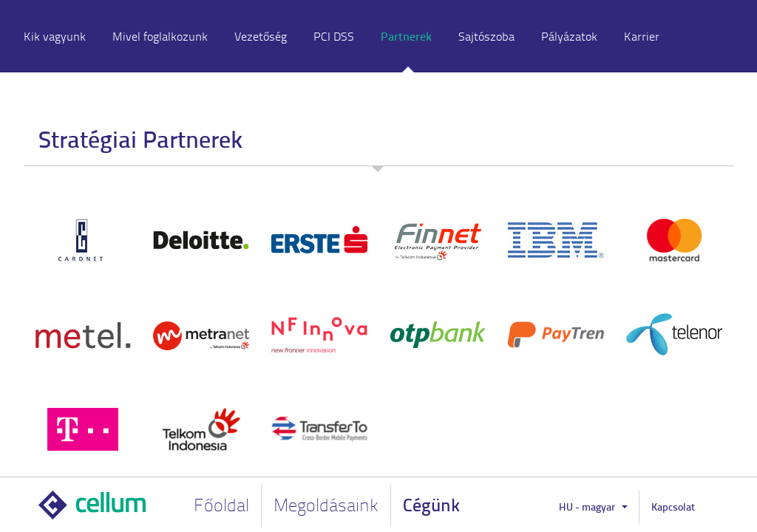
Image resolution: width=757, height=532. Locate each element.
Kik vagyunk (55, 36)
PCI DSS (334, 36)
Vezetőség (261, 36)
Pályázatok (569, 36)
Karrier (642, 36)
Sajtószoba (486, 36)
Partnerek (406, 36)
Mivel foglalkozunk (160, 36)
